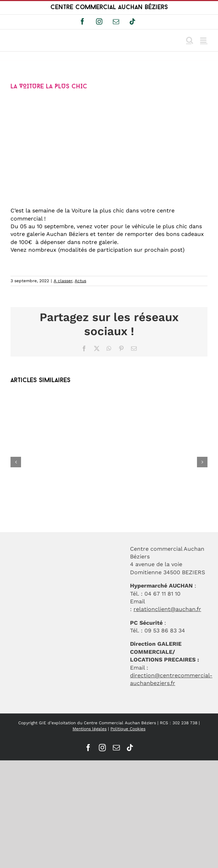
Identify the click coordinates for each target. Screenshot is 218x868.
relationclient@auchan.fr (167, 609)
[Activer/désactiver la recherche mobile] (190, 40)
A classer (63, 281)
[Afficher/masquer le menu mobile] (204, 40)
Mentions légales (90, 729)
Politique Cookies (128, 729)
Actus (80, 281)
